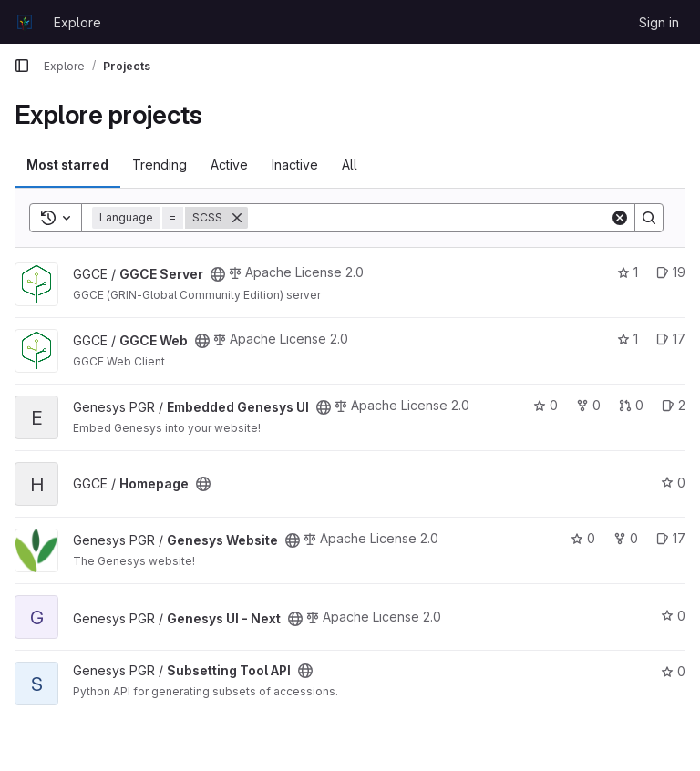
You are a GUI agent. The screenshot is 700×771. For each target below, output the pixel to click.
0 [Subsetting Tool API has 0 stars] (673, 671)
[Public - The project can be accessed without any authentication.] (218, 274)
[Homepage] (25, 22)
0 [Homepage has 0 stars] (673, 483)
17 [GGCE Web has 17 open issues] (671, 339)
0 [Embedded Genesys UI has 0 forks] (588, 405)
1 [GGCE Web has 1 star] (628, 339)
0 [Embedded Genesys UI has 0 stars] (546, 405)
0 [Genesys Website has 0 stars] (583, 538)
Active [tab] (229, 164)
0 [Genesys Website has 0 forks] (626, 538)
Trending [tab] (160, 164)
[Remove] (237, 218)
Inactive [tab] (295, 164)
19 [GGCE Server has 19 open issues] (671, 272)
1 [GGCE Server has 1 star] (628, 272)
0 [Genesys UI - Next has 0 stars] (673, 616)
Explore (77, 22)
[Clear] (620, 218)
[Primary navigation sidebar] (22, 66)
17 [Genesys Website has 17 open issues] (671, 538)
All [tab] (350, 164)
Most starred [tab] (67, 164)
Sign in (659, 22)
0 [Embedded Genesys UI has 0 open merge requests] (631, 405)
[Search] (429, 218)
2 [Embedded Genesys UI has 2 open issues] (674, 405)
